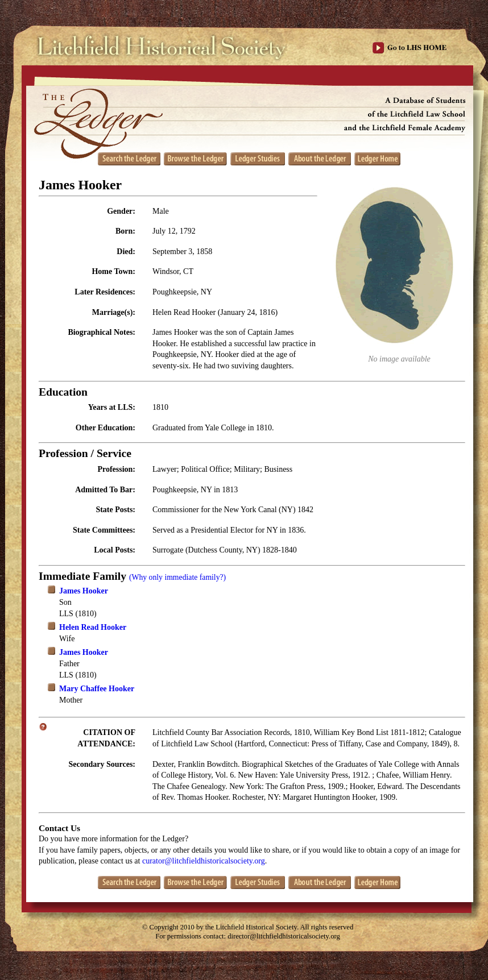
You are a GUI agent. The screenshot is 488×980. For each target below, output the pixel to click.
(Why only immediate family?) (177, 577)
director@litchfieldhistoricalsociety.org (284, 936)
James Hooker (84, 591)
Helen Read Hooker (93, 627)
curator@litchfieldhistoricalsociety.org (204, 861)
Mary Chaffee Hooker (97, 689)
